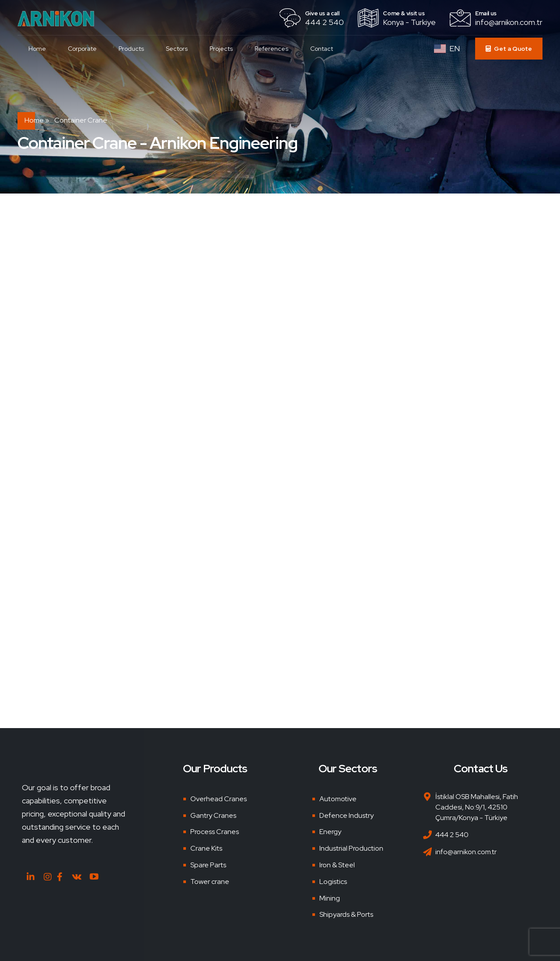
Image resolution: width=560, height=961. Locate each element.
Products (131, 49)
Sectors (177, 49)
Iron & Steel (337, 865)
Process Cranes (215, 832)
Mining (330, 898)
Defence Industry (346, 815)
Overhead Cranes (219, 799)
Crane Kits (206, 848)
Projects (221, 49)
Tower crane (210, 882)
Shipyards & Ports (346, 914)
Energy (330, 832)
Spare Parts (208, 865)
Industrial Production (351, 848)
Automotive (338, 799)
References (271, 49)
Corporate (82, 49)
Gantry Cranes (213, 815)
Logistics (333, 882)
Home (37, 49)
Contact (322, 49)
